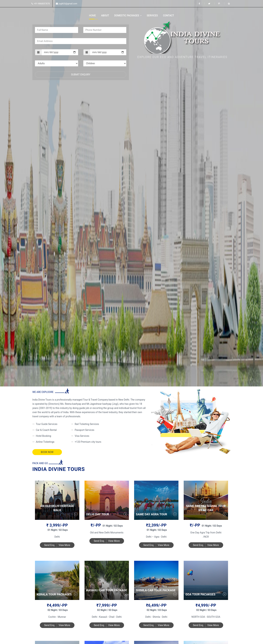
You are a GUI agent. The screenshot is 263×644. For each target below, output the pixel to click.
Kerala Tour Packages (54, 594)
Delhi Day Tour (98, 514)
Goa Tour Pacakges (200, 594)
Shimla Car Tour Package (156, 590)
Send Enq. (50, 545)
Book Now (47, 452)
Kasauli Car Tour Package (107, 590)
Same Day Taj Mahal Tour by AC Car (206, 508)
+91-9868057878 (41, 4)
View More (64, 545)
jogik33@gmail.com (67, 4)
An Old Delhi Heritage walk (57, 508)
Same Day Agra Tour (152, 514)
